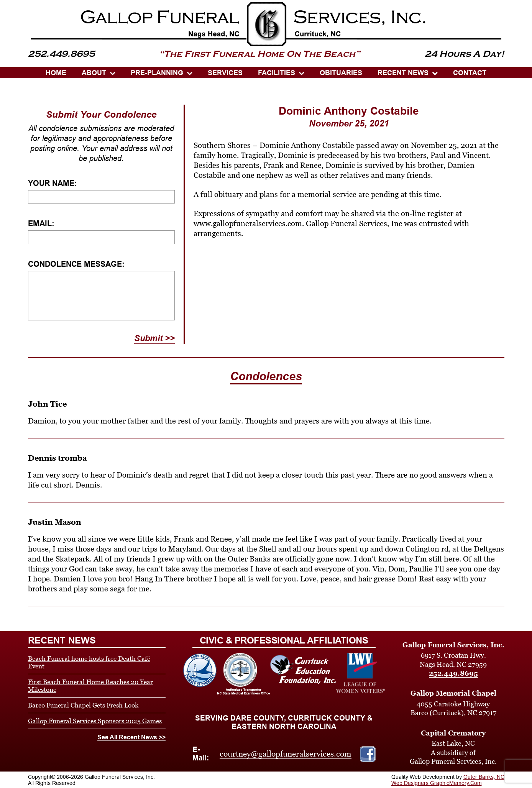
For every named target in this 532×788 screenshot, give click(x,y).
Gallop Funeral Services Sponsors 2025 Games (95, 721)
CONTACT (470, 73)
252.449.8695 (453, 673)
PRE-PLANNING (157, 73)
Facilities (277, 73)
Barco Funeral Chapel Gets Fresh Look (83, 705)
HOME (56, 73)
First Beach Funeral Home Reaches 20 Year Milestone (90, 686)
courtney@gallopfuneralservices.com (286, 754)
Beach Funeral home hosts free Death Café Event (89, 662)
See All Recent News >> (131, 737)
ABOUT (94, 73)
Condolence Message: (76, 264)
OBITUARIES (341, 73)
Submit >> (154, 338)
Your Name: (53, 183)
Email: (41, 223)
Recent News (403, 73)
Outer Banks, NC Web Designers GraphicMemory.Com (448, 780)
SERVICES (225, 73)
